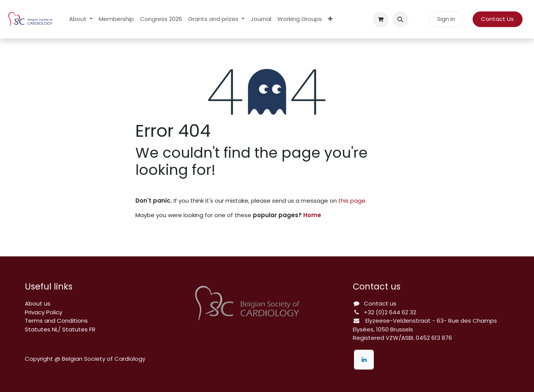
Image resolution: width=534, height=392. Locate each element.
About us (38, 303)
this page (352, 201)
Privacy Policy (43, 312)
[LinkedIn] (364, 360)
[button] (400, 19)
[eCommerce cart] (381, 19)
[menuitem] (81, 19)
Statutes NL (41, 329)
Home (312, 215)
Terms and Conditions (56, 321)
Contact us (380, 303)
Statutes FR (79, 329)
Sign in (446, 19)
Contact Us (497, 19)
